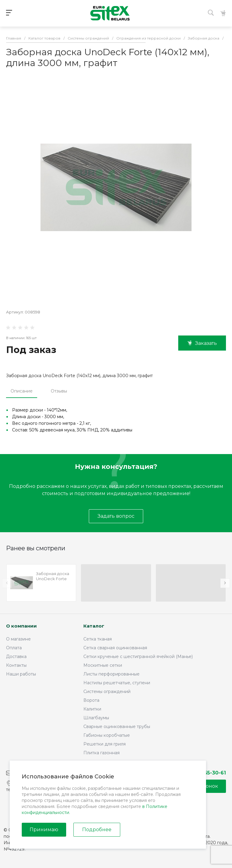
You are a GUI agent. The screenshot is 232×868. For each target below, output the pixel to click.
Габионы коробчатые (107, 735)
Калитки (92, 709)
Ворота (91, 700)
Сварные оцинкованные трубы (117, 727)
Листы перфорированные (111, 674)
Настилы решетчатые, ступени (117, 683)
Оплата (14, 648)
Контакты (16, 665)
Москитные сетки (103, 665)
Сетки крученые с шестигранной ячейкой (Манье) (138, 657)
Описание (22, 391)
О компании (21, 626)
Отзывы (59, 391)
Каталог (94, 626)
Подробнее (97, 830)
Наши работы (21, 674)
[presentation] (7, 583)
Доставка (16, 657)
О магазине (18, 639)
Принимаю (44, 830)
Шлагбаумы (96, 718)
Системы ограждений (107, 692)
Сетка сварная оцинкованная (115, 648)
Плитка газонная (101, 753)
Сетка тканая (98, 639)
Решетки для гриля (105, 744)
